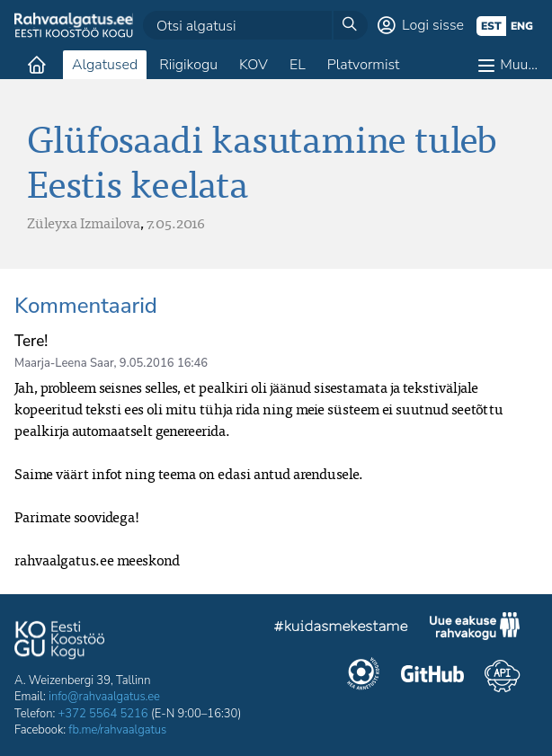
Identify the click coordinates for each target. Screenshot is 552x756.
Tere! (31, 341)
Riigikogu (188, 65)
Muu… (519, 65)
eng (522, 26)
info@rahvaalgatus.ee (104, 697)
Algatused (105, 65)
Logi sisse (433, 25)
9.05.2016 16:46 (164, 363)
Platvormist (364, 65)
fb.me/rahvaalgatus (117, 730)
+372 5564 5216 (103, 714)
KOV (254, 65)
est (491, 26)
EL (298, 65)
